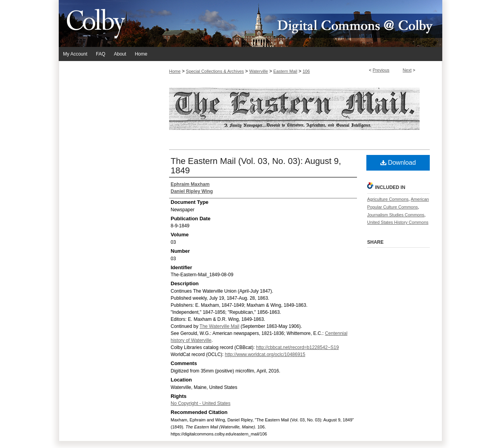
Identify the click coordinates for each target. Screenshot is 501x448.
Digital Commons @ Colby (297, 23)
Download (398, 163)
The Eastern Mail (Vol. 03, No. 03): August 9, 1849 (256, 166)
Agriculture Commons (388, 199)
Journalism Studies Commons (396, 215)
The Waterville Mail (220, 326)
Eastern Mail (285, 71)
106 (306, 71)
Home (175, 71)
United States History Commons (398, 222)
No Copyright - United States (201, 403)
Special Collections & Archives (215, 71)
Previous (381, 70)
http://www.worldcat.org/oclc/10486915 (265, 354)
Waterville (259, 71)
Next (407, 70)
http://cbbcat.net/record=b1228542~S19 (297, 347)
